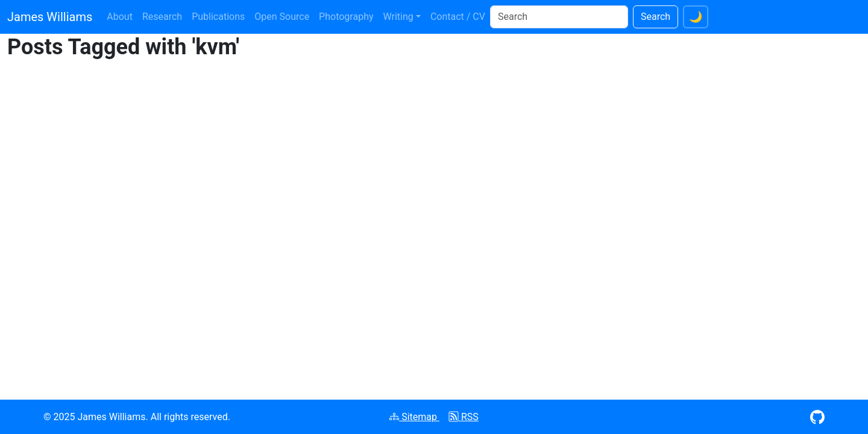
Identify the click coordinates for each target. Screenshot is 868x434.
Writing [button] (398, 17)
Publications (218, 17)
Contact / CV (458, 17)
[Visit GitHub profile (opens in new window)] (817, 416)
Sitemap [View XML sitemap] (414, 417)
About (120, 17)
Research (162, 17)
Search (656, 17)
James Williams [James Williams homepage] (50, 17)
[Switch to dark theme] (696, 17)
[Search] (559, 17)
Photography (346, 17)
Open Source (282, 17)
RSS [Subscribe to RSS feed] (464, 417)
